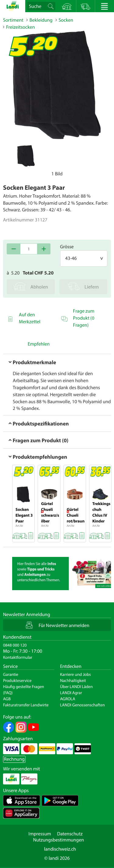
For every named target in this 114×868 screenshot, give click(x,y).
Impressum (40, 834)
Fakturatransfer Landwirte (26, 705)
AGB (7, 699)
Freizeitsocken (21, 27)
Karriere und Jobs (76, 674)
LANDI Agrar (71, 693)
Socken (66, 20)
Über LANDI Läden (77, 687)
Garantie (11, 674)
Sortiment (13, 20)
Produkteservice (17, 680)
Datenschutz (70, 834)
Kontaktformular (18, 657)
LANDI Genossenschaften (83, 705)
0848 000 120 (15, 645)
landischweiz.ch (60, 849)
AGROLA (68, 699)
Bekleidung (41, 20)
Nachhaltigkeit (73, 680)
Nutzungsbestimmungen (59, 840)
